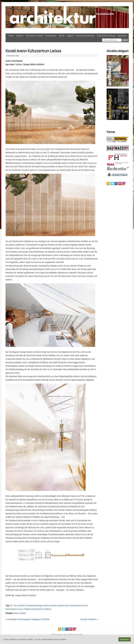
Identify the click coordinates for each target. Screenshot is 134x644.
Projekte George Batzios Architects (38, 609)
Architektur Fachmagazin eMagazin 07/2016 (28, 619)
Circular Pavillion (88, 619)
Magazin (70, 36)
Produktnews (51, 36)
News (11, 36)
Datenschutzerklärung (106, 36)
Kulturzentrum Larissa (14, 609)
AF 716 (13, 605)
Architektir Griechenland (26, 605)
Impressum (122, 36)
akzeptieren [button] (125, 639)
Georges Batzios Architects (47, 605)
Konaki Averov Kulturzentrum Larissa (73, 605)
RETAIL (62, 36)
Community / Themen (34, 36)
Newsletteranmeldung (85, 36)
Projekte (20, 36)
